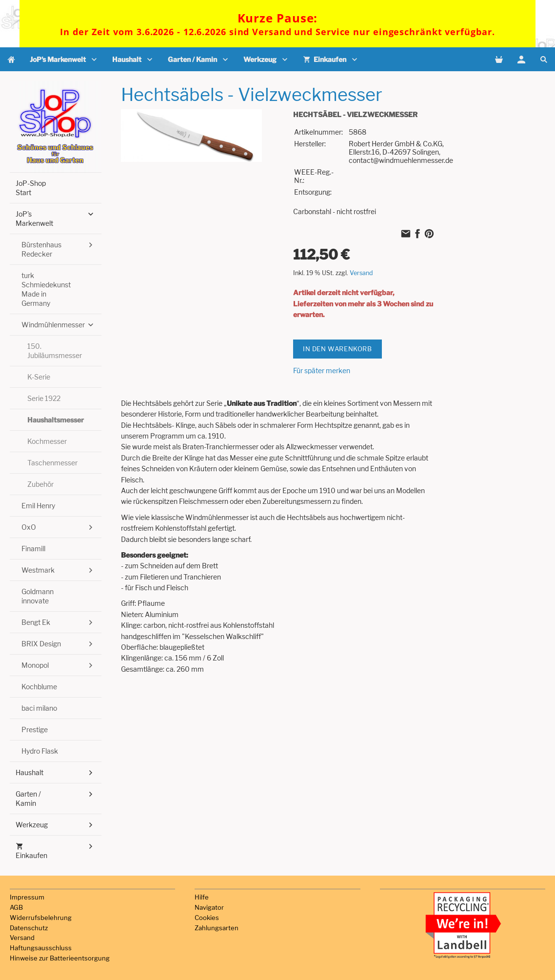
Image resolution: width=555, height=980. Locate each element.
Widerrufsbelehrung (41, 918)
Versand (361, 273)
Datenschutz (29, 928)
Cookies (207, 918)
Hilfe (202, 897)
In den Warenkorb (337, 349)
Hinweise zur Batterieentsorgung (60, 958)
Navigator (209, 907)
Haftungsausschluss (41, 948)
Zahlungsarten (217, 928)
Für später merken (322, 370)
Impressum (27, 897)
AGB (16, 907)
